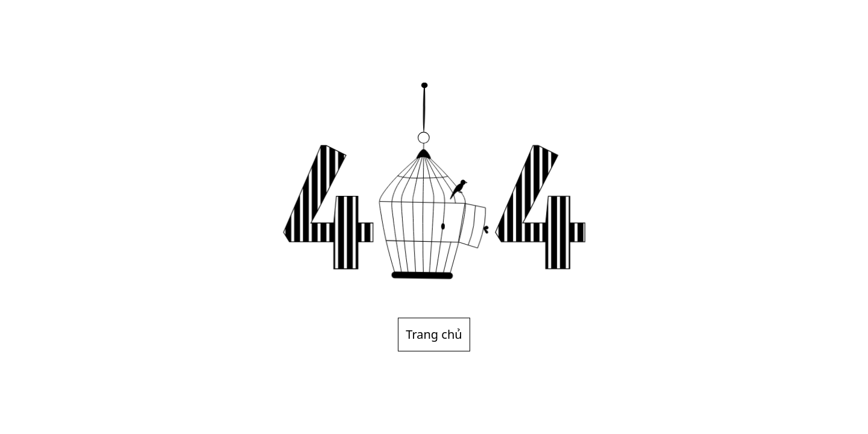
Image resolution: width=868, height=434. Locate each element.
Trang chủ (434, 334)
